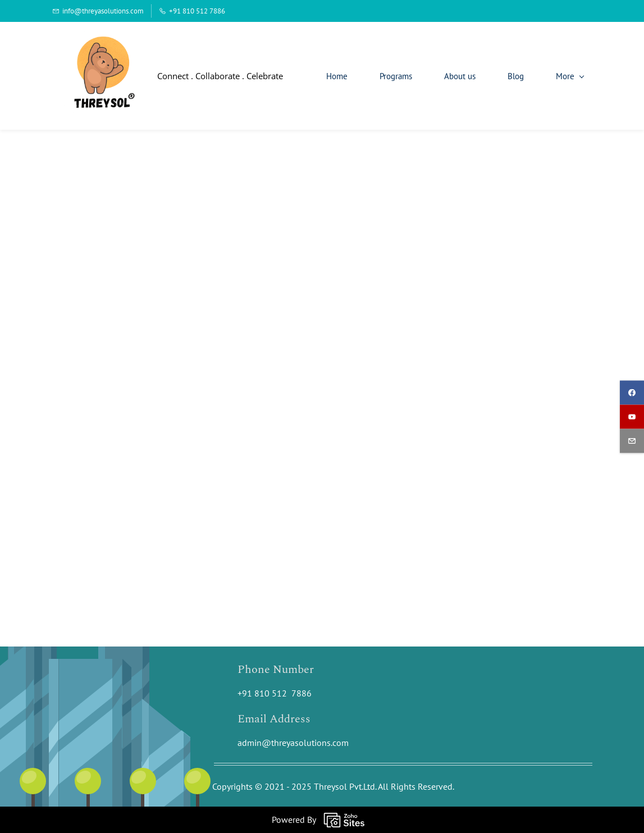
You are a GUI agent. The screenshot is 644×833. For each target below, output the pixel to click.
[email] (632, 441)
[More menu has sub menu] (570, 76)
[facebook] (632, 392)
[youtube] (632, 416)
